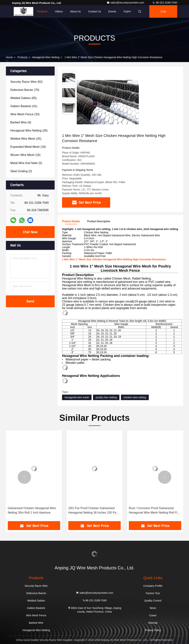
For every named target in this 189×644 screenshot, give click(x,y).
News (153, 608)
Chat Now (30, 232)
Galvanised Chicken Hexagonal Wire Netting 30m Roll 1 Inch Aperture (32, 510)
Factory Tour (153, 593)
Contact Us (95, 11)
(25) (26, 139)
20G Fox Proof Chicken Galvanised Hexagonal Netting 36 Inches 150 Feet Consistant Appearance (93, 511)
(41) (24, 106)
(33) (25, 114)
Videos (59, 11)
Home (26, 11)
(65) (24, 98)
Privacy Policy (153, 630)
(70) (25, 90)
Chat (163, 11)
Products (42, 11)
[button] (24, 477)
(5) (26, 163)
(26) (29, 131)
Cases (153, 615)
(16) (28, 147)
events (112, 11)
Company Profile (153, 586)
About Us (75, 11)
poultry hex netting (106, 397)
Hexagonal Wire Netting (46, 57)
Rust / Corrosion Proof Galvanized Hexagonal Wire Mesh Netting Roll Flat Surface (154, 511)
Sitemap (153, 623)
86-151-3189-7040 (165, 3)
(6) (21, 122)
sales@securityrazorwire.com (126, 3)
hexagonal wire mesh (77, 397)
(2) (21, 171)
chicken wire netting (135, 397)
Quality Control (153, 601)
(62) (26, 82)
